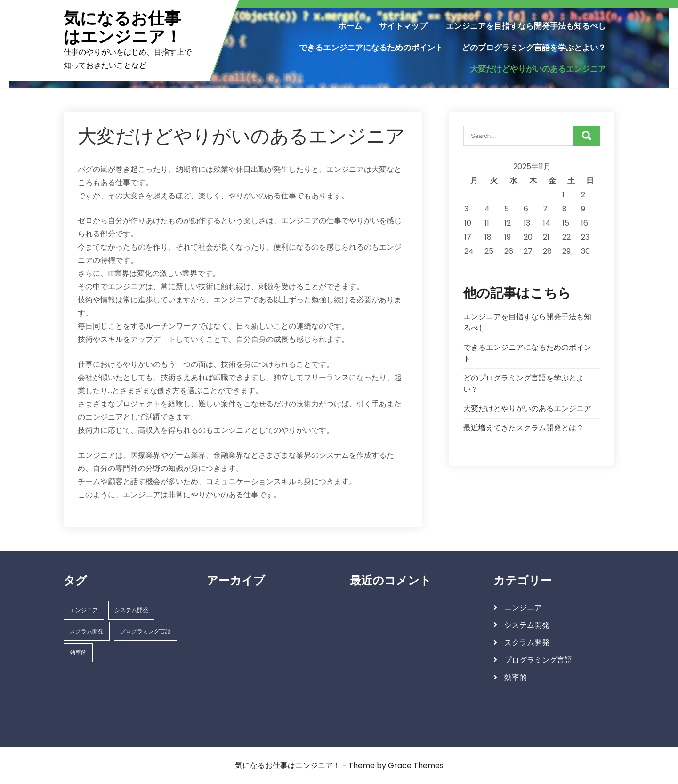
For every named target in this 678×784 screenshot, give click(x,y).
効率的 (516, 677)
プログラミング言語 (538, 660)
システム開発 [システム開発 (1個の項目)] (131, 610)
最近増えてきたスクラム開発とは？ (524, 428)
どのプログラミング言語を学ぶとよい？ (534, 48)
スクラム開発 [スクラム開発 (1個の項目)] (87, 631)
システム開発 (527, 625)
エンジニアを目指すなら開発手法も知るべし (526, 26)
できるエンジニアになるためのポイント (371, 48)
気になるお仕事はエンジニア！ (123, 28)
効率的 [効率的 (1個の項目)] (78, 652)
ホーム (350, 26)
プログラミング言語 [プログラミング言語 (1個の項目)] (145, 631)
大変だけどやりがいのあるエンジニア (538, 69)
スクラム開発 (527, 643)
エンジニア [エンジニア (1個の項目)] (84, 610)
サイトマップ (403, 26)
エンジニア (523, 608)
